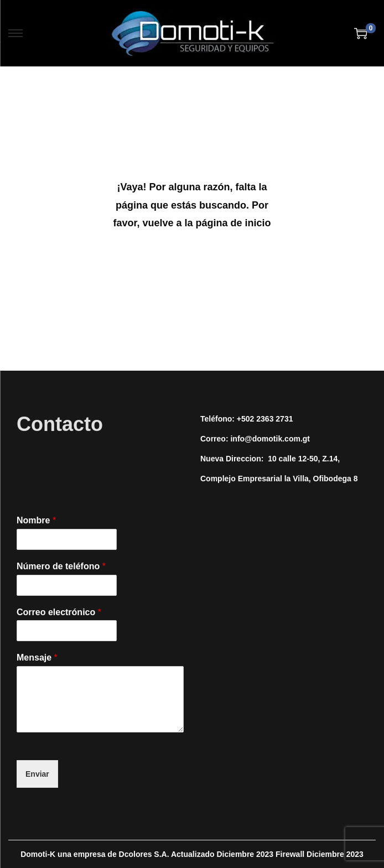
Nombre (36, 520)
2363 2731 (274, 419)
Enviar (37, 774)
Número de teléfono (61, 566)
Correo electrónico (59, 612)
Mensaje (37, 658)
